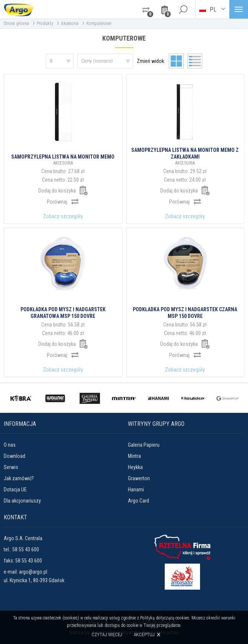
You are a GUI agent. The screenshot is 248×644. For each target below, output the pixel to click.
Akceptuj (144, 635)
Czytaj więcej (107, 635)
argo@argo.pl (33, 572)
